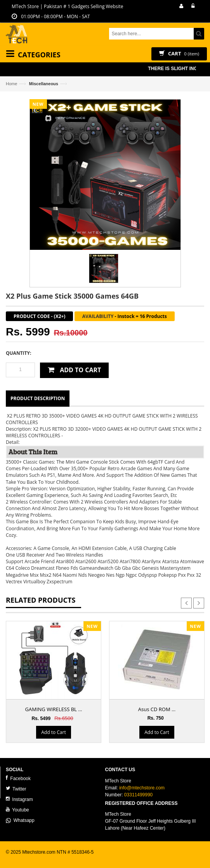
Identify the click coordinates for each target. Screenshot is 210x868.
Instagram (19, 799)
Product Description (38, 398)
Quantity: (18, 353)
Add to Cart (53, 732)
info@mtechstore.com (142, 788)
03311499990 (138, 795)
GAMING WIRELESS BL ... (54, 709)
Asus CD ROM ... (157, 709)
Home (11, 84)
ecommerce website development (41, 859)
